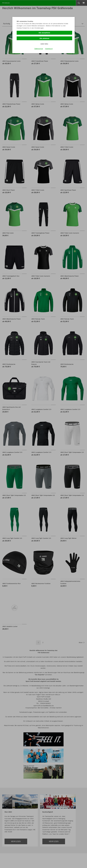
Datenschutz (39, 49)
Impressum (49, 49)
